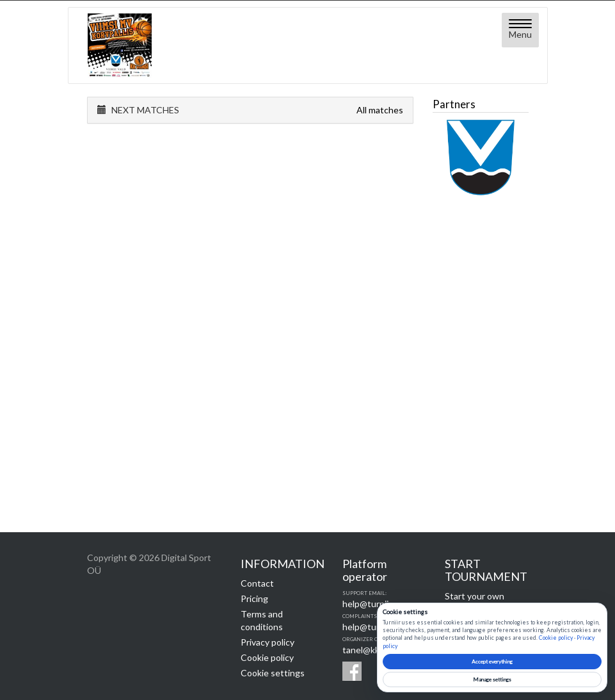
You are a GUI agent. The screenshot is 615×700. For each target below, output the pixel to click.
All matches (380, 110)
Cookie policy (267, 657)
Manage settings (492, 680)
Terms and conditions (262, 620)
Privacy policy (268, 642)
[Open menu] (520, 30)
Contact (257, 583)
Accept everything (492, 662)
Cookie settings (273, 673)
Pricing (254, 598)
